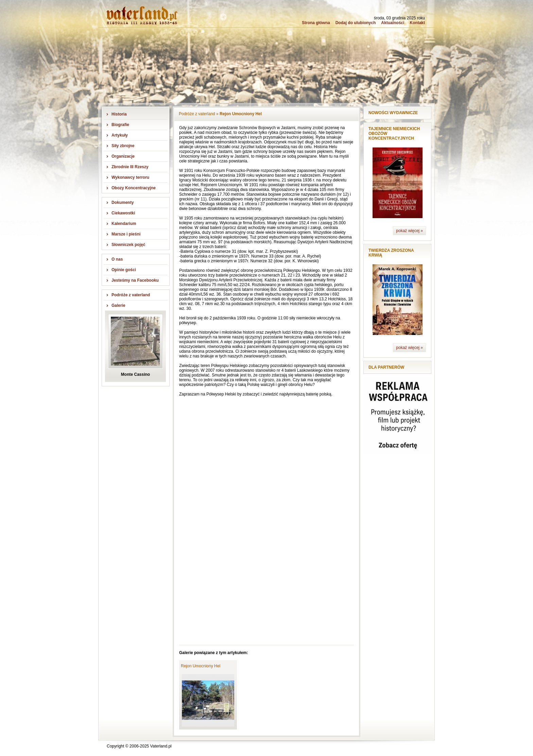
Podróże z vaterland (131, 295)
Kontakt (417, 23)
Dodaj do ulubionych (356, 23)
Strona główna (316, 23)
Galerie (118, 305)
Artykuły (120, 135)
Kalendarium (124, 224)
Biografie (120, 125)
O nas (117, 259)
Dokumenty (123, 203)
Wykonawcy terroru (130, 177)
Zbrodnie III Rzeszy (130, 167)
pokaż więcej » (409, 231)
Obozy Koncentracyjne (134, 188)
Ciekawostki (123, 213)
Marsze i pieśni (126, 234)
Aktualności (393, 23)
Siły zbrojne (123, 146)
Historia (119, 114)
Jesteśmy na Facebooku (135, 280)
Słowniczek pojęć (128, 245)
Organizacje (123, 156)
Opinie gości (124, 270)
